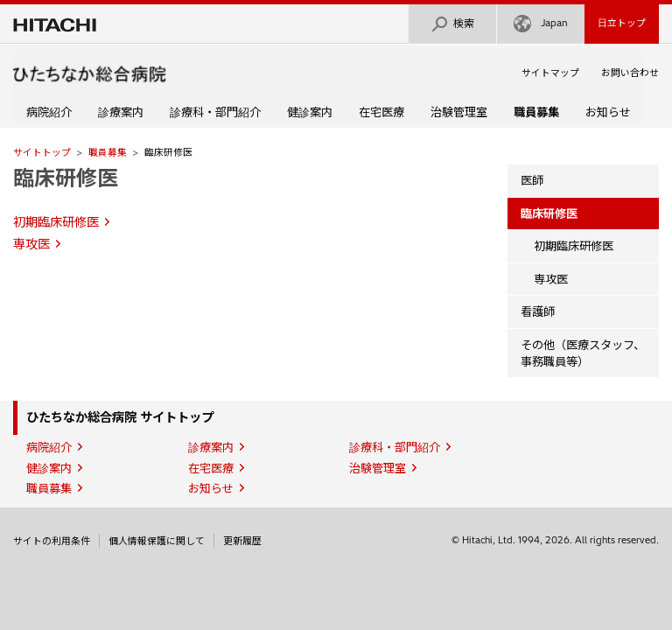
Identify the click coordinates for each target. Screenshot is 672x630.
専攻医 (31, 244)
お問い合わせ (630, 73)
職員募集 (108, 152)
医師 (532, 180)
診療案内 (121, 112)
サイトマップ (550, 73)
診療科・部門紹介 (215, 112)
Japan (541, 24)
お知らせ (608, 112)
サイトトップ (42, 152)
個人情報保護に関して (157, 541)
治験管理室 (459, 112)
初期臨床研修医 (56, 222)
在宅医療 (381, 112)
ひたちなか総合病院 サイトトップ (120, 417)
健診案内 (310, 112)
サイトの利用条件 (52, 541)
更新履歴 (242, 541)
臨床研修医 (66, 178)
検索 (452, 24)
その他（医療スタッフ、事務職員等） (583, 353)
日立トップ (622, 23)
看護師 (538, 311)
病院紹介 (49, 112)
